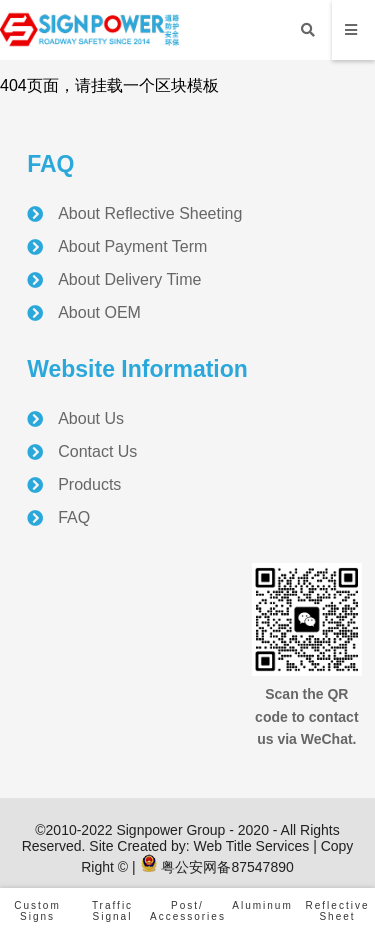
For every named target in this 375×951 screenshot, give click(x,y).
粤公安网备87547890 (217, 867)
